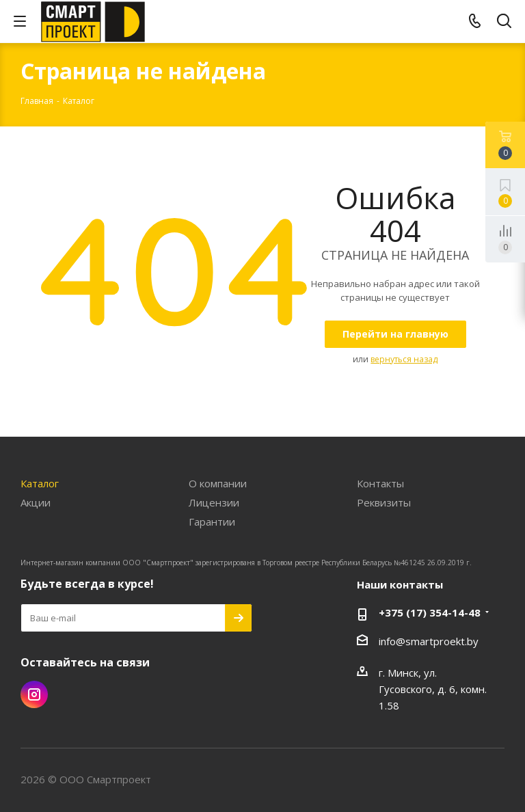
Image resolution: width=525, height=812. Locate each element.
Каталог (40, 483)
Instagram (34, 694)
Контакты (380, 483)
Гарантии (212, 522)
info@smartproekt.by (429, 641)
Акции (36, 502)
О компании (218, 483)
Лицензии (214, 502)
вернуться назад (404, 359)
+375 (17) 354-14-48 (430, 612)
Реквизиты (384, 502)
